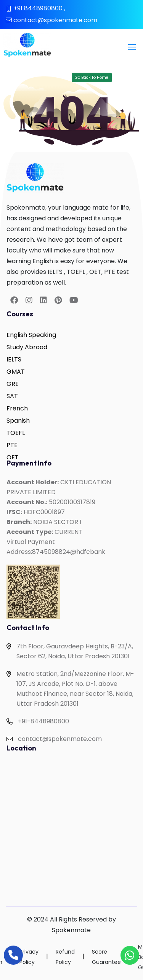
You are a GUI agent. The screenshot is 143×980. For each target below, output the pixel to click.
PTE (12, 445)
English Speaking (31, 335)
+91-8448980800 (43, 721)
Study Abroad (27, 347)
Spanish (18, 421)
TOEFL (16, 433)
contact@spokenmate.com (55, 20)
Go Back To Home (92, 77)
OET (13, 457)
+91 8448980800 (38, 8)
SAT (12, 396)
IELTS (14, 359)
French (17, 408)
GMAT (16, 372)
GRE (13, 384)
